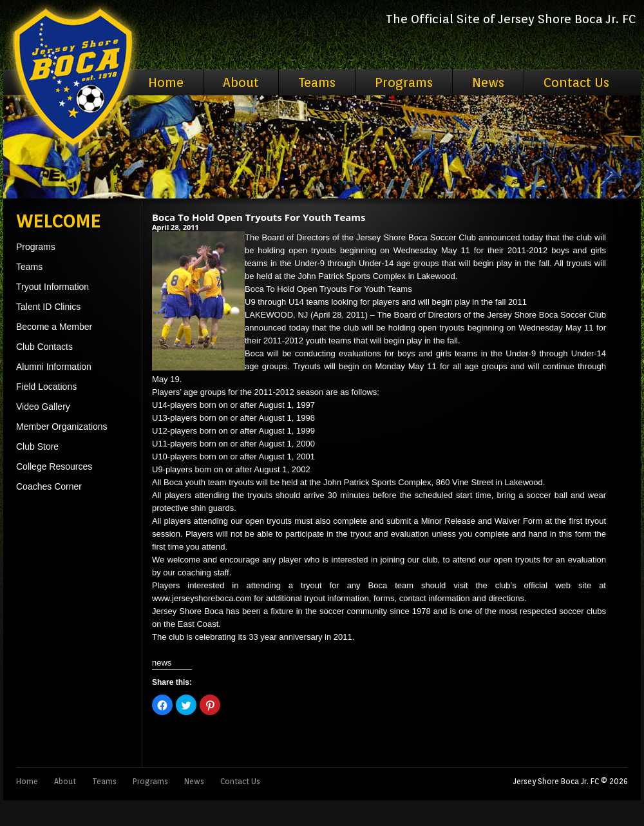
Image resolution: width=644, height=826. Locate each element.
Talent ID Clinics (48, 307)
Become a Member (54, 327)
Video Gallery (43, 407)
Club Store (37, 447)
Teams (317, 82)
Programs (404, 82)
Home (166, 82)
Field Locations (46, 387)
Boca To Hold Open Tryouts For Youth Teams (259, 217)
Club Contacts (44, 347)
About (241, 82)
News (488, 82)
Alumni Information (54, 367)
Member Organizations (62, 427)
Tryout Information (52, 287)
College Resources (54, 466)
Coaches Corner (49, 486)
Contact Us (576, 82)
